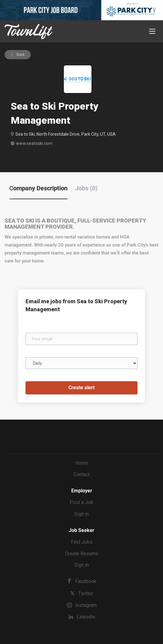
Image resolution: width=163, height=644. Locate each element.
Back (20, 55)
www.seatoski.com (34, 143)
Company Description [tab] (38, 188)
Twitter (86, 594)
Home (82, 463)
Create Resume (82, 554)
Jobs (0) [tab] (86, 188)
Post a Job (81, 502)
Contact (81, 474)
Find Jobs (82, 542)
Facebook (86, 581)
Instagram (86, 605)
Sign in (81, 514)
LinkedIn (86, 617)
